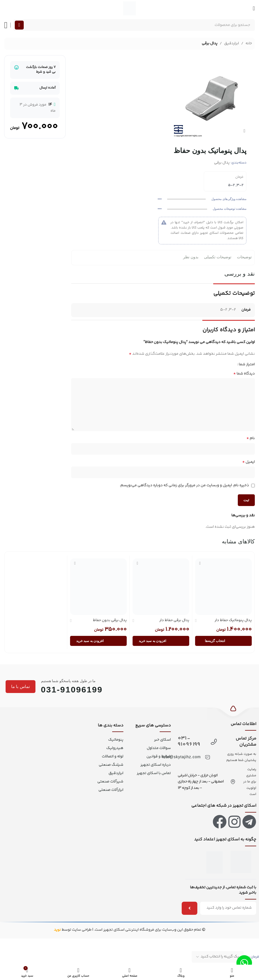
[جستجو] (134, 25)
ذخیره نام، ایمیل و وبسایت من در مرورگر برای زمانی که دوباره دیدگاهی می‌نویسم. (184, 485)
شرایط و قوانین (159, 757)
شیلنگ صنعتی (111, 765)
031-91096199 (189, 741)
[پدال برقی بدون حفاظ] (98, 586)
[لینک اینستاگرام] (234, 822)
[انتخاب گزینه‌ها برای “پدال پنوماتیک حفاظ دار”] (223, 641)
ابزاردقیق (232, 43)
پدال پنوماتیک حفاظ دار (233, 620)
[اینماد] (241, 862)
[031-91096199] (214, 742)
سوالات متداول (159, 748)
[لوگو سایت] (129, 8)
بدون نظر (191, 257)
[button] (161, 641)
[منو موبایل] (254, 8)
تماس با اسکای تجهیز (154, 773)
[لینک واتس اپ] (244, 963)
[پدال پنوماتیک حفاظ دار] (223, 586)
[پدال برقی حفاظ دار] (161, 586)
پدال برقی (210, 43)
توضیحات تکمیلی (218, 257)
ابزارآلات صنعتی (111, 790)
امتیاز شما (247, 364)
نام (251, 438)
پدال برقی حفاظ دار (174, 620)
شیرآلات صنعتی (110, 782)
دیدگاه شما (244, 373)
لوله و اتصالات (113, 757)
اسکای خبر (162, 740)
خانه (249, 43)
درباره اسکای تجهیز (155, 765)
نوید (57, 930)
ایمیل (249, 462)
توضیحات (244, 257)
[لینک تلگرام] (249, 822)
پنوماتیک (116, 740)
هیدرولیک (115, 748)
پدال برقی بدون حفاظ (110, 620)
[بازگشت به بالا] (233, 712)
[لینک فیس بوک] (220, 822)
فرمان (255, 957)
